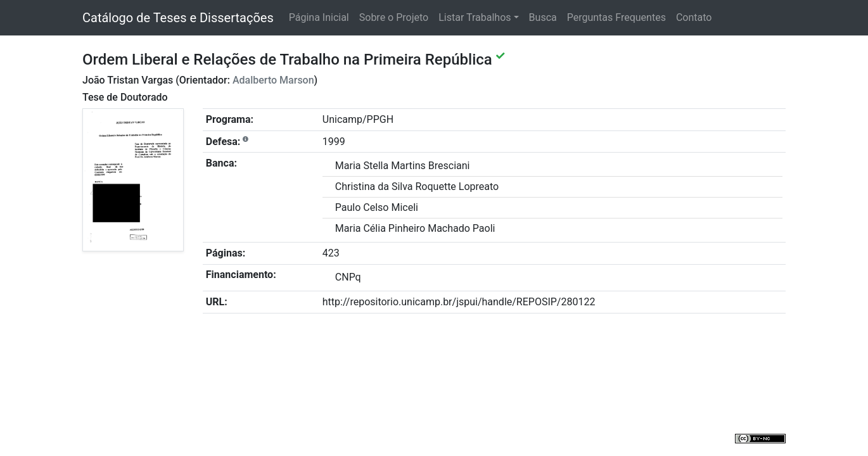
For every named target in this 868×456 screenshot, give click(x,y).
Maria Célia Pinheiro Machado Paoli (415, 228)
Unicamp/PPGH (358, 119)
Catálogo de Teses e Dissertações (178, 18)
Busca (543, 17)
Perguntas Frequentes (616, 17)
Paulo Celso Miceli (377, 207)
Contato (694, 17)
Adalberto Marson (273, 80)
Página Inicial (319, 17)
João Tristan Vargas (128, 80)
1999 (334, 142)
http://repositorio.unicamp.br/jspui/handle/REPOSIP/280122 (459, 302)
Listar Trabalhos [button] (475, 17)
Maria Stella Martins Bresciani (403, 166)
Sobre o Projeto (394, 17)
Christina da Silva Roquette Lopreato (417, 187)
